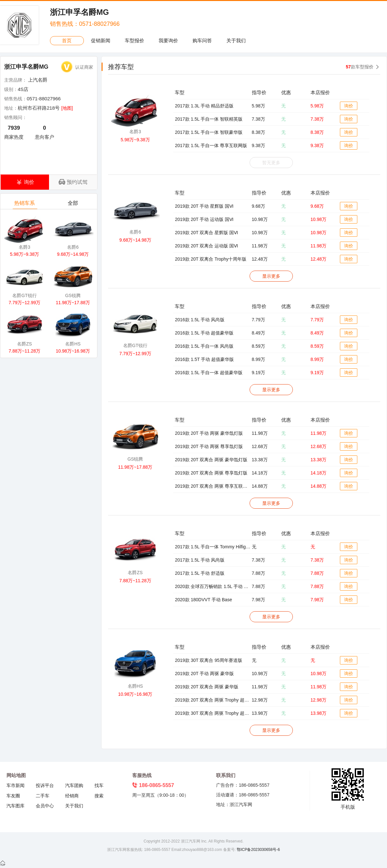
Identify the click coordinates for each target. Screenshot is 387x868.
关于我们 (236, 40)
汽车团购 (74, 785)
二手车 (43, 796)
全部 (73, 205)
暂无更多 (271, 163)
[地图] (67, 108)
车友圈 (13, 796)
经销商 (72, 796)
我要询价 (168, 40)
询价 (349, 106)
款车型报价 (360, 67)
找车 (99, 785)
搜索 (99, 796)
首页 (67, 40)
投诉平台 (45, 785)
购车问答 (202, 40)
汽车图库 (15, 806)
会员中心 (45, 806)
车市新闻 (15, 785)
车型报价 (134, 40)
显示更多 (271, 276)
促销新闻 (101, 40)
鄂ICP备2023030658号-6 (258, 850)
